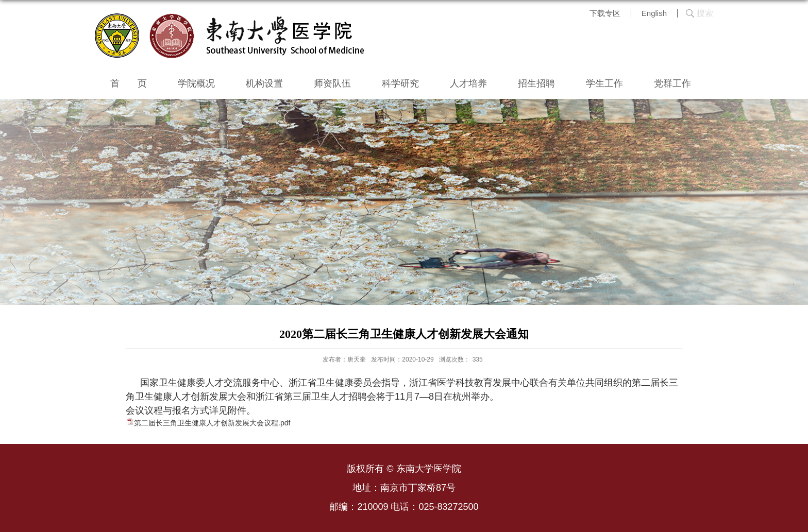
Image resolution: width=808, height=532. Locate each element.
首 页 (129, 83)
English (654, 13)
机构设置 (264, 83)
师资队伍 (332, 83)
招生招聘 (536, 83)
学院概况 (196, 83)
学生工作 (604, 83)
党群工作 (672, 83)
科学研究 (400, 83)
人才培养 (468, 83)
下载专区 (605, 13)
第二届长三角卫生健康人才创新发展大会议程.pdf (212, 423)
